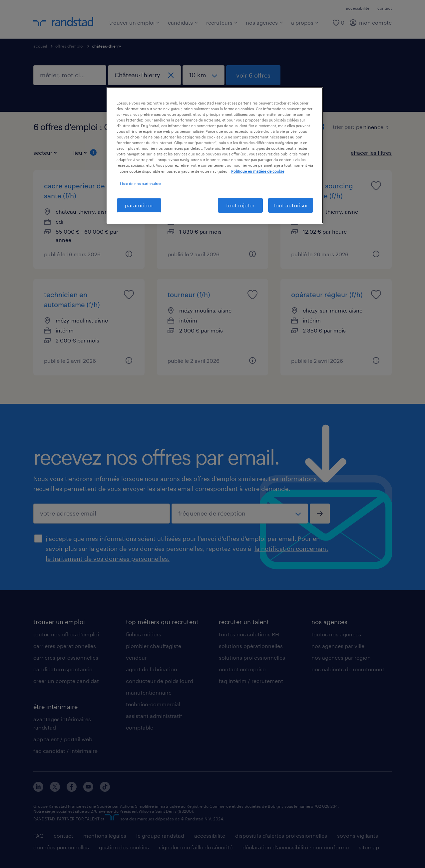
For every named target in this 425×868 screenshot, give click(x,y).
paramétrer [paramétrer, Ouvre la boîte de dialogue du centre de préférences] (139, 205)
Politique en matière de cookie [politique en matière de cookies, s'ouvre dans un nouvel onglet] (258, 171)
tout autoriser (291, 205)
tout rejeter (240, 205)
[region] (215, 155)
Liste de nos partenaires (140, 184)
